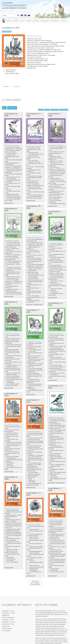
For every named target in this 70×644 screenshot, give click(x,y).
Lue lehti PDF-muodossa (34, 36)
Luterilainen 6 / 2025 (11, 202)
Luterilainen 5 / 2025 (55, 205)
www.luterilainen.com (36, 634)
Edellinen (6, 86)
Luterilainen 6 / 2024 (11, 372)
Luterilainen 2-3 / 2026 (34, 115)
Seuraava (16, 86)
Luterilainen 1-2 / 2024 (34, 464)
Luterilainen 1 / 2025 (33, 296)
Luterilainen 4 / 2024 (11, 449)
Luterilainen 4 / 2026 (11, 115)
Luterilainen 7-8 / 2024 (56, 366)
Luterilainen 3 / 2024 (55, 461)
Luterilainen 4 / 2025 (11, 288)
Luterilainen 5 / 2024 (33, 379)
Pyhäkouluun (45, 21)
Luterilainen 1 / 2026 (55, 115)
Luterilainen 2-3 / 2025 (56, 290)
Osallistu (36, 21)
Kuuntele (16, 21)
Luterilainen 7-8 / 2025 (34, 199)
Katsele (29, 21)
